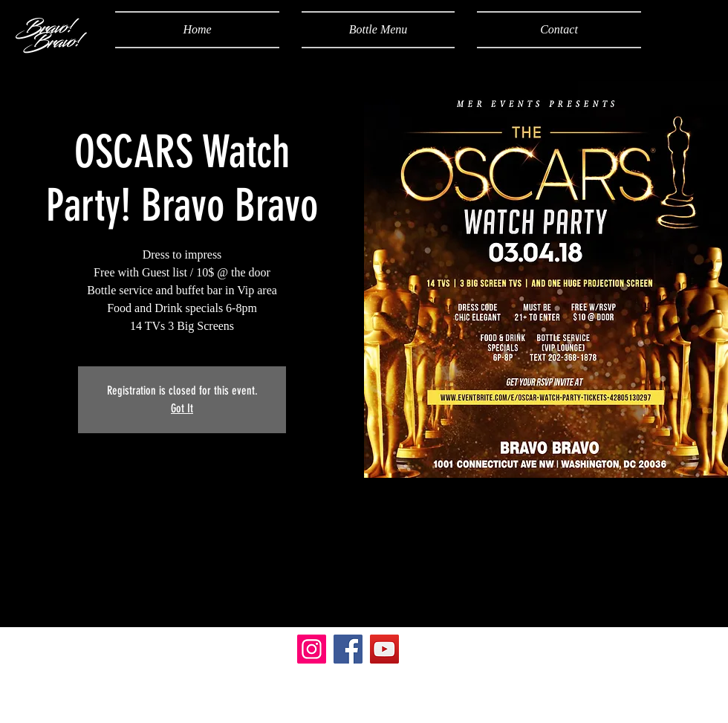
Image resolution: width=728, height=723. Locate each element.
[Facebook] (348, 649)
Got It (182, 408)
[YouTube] (384, 649)
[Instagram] (312, 649)
